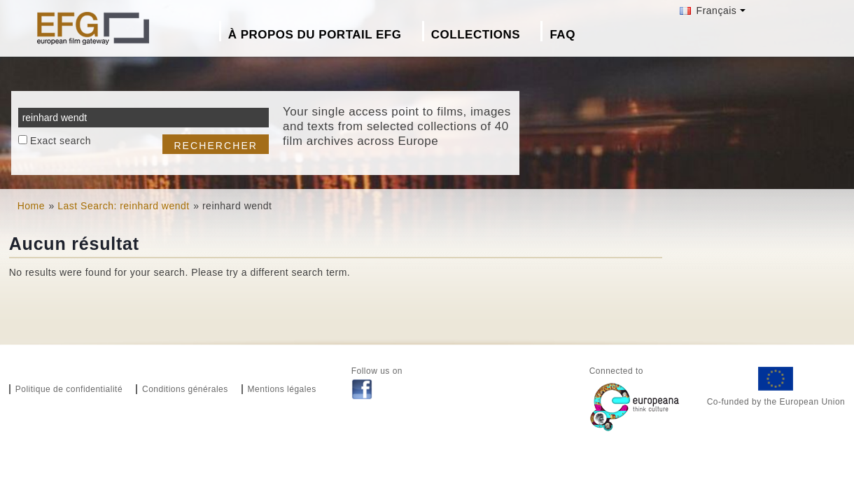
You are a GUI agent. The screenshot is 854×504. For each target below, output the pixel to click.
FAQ (562, 35)
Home (31, 206)
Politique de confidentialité (69, 389)
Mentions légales (282, 389)
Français (708, 10)
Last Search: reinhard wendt (123, 206)
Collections (476, 35)
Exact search (61, 141)
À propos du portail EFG (315, 35)
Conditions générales (185, 389)
